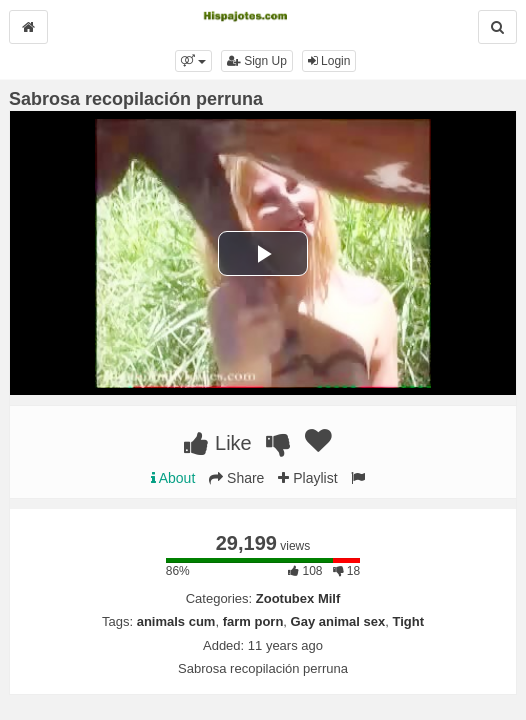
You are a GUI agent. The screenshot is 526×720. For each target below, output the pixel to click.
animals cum (176, 621)
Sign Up (257, 61)
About (173, 478)
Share (236, 478)
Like (217, 443)
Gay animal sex (338, 621)
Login (329, 61)
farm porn (253, 621)
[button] (193, 61)
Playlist (307, 478)
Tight (408, 621)
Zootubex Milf (298, 598)
